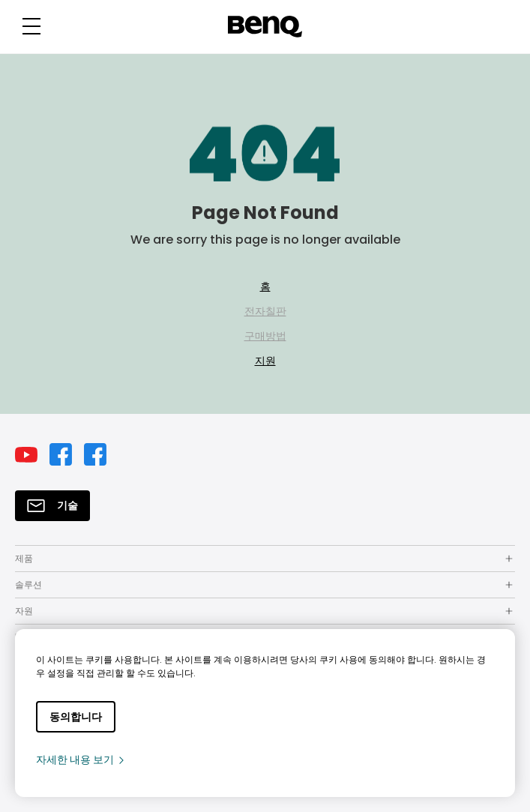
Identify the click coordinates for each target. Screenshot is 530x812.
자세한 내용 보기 (81, 760)
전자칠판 (265, 311)
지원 (265, 361)
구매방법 (265, 336)
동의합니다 (76, 717)
